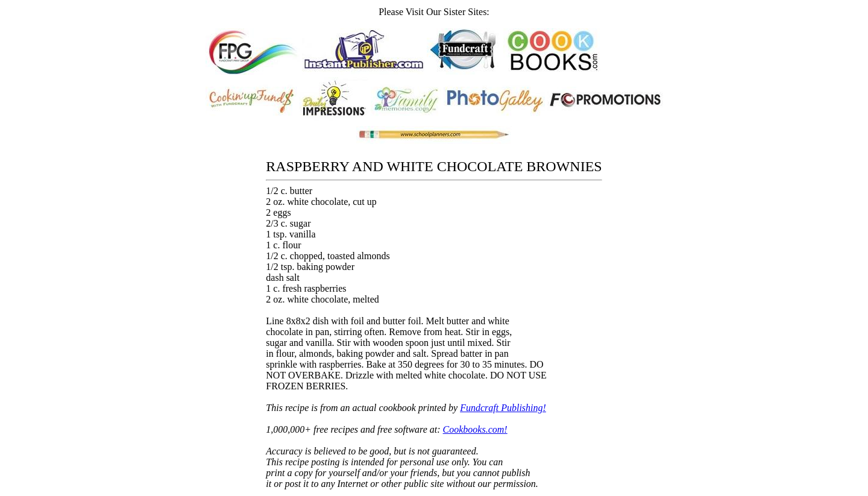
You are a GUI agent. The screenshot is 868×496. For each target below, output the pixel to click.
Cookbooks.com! (475, 429)
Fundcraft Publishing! (503, 408)
